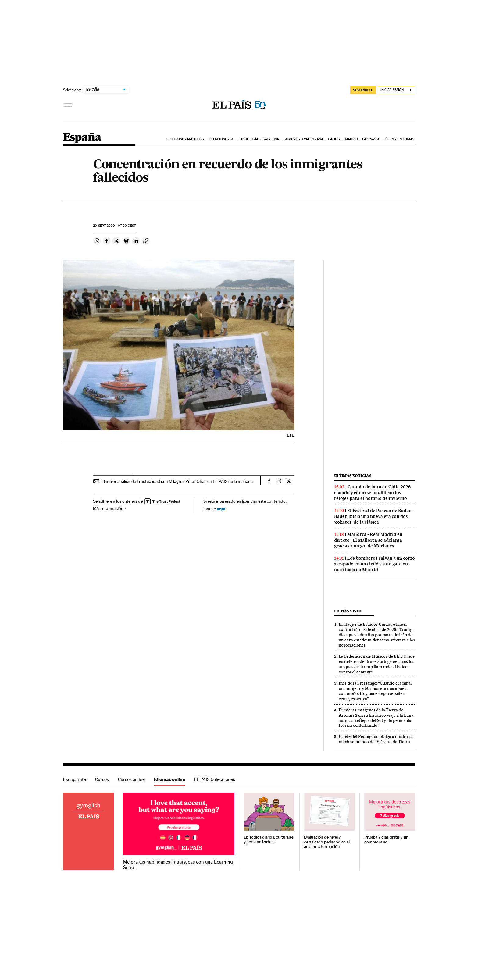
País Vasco (371, 139)
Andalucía (249, 139)
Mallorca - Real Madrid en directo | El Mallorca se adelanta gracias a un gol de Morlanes (368, 540)
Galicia (334, 139)
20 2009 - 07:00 (114, 226)
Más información (110, 508)
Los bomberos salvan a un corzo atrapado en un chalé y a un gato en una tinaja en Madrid (375, 564)
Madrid (351, 139)
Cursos (102, 779)
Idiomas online (169, 779)
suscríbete (363, 90)
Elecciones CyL (222, 139)
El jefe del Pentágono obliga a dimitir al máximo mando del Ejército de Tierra (376, 739)
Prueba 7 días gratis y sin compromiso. (386, 840)
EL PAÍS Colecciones (215, 779)
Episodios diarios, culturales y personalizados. (269, 840)
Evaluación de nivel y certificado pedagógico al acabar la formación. (327, 842)
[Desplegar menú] (68, 105)
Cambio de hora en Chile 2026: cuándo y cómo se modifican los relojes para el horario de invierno (373, 493)
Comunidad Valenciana (304, 139)
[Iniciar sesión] (396, 90)
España (82, 138)
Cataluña (271, 139)
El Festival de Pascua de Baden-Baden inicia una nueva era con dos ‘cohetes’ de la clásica (374, 516)
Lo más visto (348, 611)
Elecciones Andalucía (185, 139)
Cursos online (131, 779)
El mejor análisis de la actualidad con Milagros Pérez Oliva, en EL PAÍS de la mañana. (178, 481)
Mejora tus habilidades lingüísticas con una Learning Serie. (178, 865)
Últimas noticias (400, 139)
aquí (221, 509)
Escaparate (75, 779)
